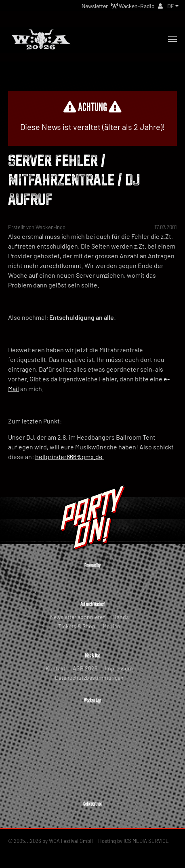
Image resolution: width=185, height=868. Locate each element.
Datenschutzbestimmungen (89, 678)
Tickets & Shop (77, 626)
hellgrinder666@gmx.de (69, 456)
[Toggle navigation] (172, 39)
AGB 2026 (85, 668)
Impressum (119, 668)
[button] (173, 6)
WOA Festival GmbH (71, 841)
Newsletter (95, 6)
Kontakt (56, 668)
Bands (121, 617)
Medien (111, 626)
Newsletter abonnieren (78, 617)
